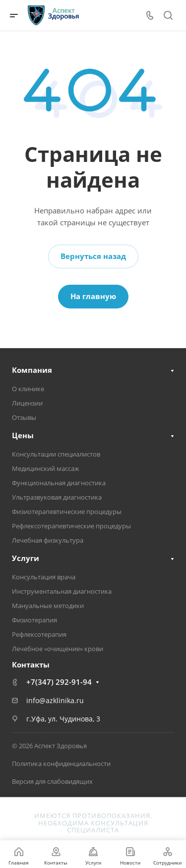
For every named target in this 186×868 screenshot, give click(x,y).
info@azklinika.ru (55, 700)
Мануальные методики (48, 606)
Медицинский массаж (46, 468)
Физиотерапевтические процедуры (67, 511)
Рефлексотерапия (39, 634)
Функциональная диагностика (59, 483)
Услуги (26, 558)
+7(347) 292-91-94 (59, 682)
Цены (23, 435)
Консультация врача (44, 577)
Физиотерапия (34, 620)
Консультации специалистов (56, 454)
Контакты (31, 664)
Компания (32, 370)
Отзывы (24, 417)
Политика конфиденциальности (61, 764)
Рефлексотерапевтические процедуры (71, 526)
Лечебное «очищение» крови (58, 649)
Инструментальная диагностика (62, 591)
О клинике (28, 389)
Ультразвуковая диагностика (57, 497)
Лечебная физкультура (48, 540)
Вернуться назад (93, 256)
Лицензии (27, 403)
